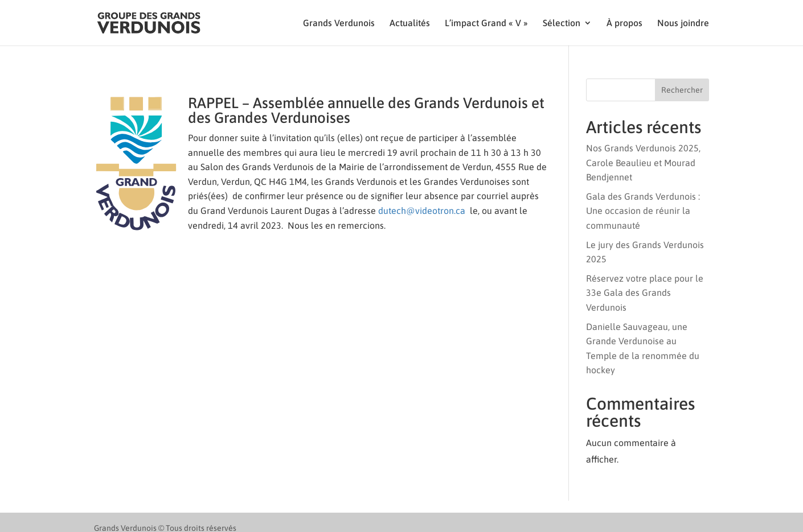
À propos (624, 23)
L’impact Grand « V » (486, 23)
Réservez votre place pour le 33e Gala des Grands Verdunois (645, 293)
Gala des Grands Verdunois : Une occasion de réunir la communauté (643, 211)
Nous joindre (683, 23)
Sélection (562, 23)
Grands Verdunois (339, 23)
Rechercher (682, 90)
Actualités (410, 23)
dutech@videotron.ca (422, 211)
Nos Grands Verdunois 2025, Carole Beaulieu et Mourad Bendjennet (643, 162)
